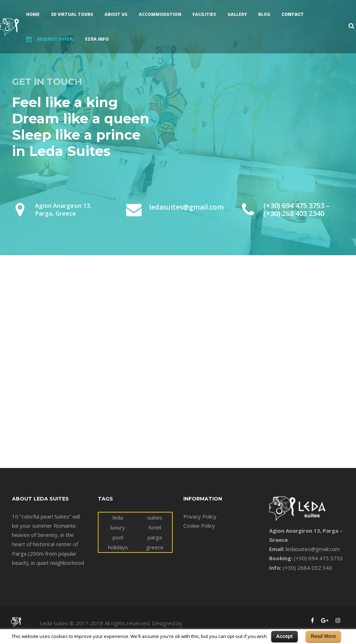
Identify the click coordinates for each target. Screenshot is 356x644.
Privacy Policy (200, 516)
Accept (284, 636)
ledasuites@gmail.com (313, 549)
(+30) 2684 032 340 (307, 568)
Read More (324, 636)
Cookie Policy (199, 526)
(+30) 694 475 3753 (318, 558)
